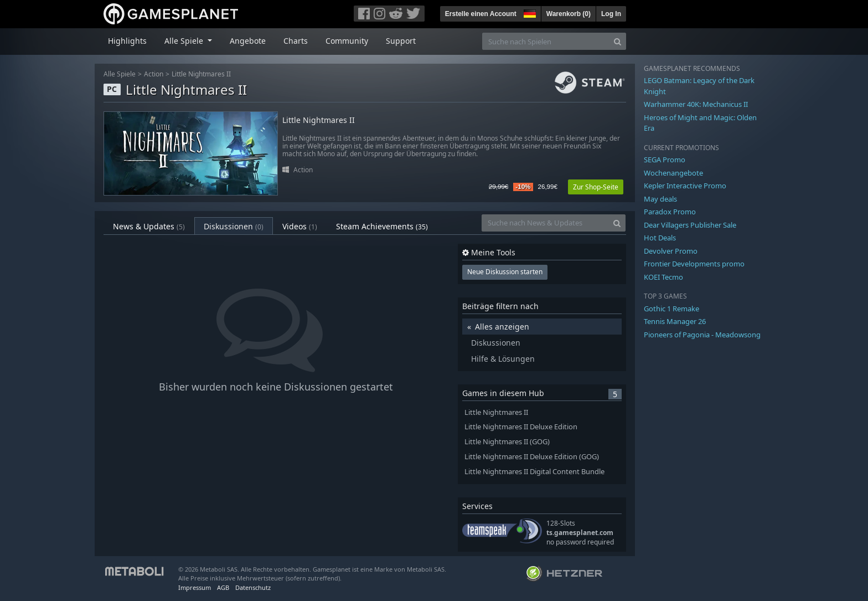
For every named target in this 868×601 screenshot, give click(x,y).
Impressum (195, 587)
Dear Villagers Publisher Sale (690, 225)
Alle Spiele (120, 74)
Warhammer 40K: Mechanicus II (696, 104)
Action (154, 74)
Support (401, 41)
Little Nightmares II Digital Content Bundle (534, 472)
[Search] (618, 41)
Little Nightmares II (201, 74)
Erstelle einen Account (481, 14)
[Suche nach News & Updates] (545, 223)
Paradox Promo (670, 212)
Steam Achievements (382, 226)
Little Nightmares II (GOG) (507, 442)
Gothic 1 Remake (671, 309)
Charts (296, 41)
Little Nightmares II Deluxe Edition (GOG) (532, 457)
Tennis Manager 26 (675, 321)
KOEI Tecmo (663, 277)
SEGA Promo (665, 160)
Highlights (127, 41)
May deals (660, 199)
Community (347, 41)
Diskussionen (234, 226)
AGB (223, 587)
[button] (529, 12)
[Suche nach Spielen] (546, 41)
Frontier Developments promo (694, 264)
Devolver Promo (671, 251)
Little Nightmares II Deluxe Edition (521, 427)
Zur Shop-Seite (596, 187)
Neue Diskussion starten (505, 272)
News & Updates (149, 226)
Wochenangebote (673, 173)
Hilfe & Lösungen (503, 359)
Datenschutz (253, 587)
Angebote (248, 41)
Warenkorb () (569, 14)
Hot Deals (660, 238)
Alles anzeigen (502, 327)
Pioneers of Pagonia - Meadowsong (702, 335)
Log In (611, 14)
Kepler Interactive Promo (685, 186)
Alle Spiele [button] (185, 41)
